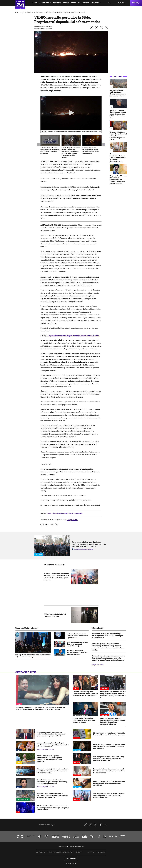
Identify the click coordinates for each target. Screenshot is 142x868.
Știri (23, 12)
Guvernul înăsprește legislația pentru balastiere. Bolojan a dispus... (78, 652)
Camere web (91, 852)
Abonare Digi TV (41, 852)
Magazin (85, 3)
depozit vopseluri (63, 513)
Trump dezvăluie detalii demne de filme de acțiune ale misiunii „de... (33, 656)
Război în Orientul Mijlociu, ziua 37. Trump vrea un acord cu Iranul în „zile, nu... (118, 93)
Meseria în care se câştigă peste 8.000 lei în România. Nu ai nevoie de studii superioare (109, 734)
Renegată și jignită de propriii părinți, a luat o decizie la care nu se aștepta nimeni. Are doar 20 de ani (109, 746)
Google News (72, 520)
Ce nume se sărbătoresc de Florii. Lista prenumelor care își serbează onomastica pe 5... (118, 158)
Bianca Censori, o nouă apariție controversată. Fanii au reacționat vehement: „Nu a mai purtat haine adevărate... (49, 758)
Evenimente (40, 12)
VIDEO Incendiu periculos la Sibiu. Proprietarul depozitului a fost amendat (65, 12)
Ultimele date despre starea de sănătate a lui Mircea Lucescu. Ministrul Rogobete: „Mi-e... (118, 136)
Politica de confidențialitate (76, 846)
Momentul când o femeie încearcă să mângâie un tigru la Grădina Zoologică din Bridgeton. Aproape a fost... (52, 795)
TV (79, 3)
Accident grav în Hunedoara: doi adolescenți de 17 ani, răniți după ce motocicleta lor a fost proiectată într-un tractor (108, 647)
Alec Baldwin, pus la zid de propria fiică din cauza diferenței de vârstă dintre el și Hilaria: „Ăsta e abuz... (109, 795)
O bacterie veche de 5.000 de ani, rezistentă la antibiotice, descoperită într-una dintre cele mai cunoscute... (52, 771)
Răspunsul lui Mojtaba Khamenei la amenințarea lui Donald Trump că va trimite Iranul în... (118, 180)
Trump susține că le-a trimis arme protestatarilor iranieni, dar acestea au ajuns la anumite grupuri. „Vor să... (51, 734)
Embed (44, 132)
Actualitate (46, 3)
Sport (74, 3)
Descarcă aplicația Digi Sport (83, 549)
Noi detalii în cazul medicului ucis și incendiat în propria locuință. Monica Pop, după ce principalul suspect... (52, 782)
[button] (71, 113)
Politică (36, 3)
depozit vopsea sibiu (76, 513)
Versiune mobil (71, 859)
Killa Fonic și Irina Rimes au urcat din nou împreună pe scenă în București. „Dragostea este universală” (53, 808)
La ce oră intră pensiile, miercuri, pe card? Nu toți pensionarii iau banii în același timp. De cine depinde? (109, 771)
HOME (17, 12)
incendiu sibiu (51, 513)
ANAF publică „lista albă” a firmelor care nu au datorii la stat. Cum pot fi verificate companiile (50, 150)
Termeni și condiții (63, 846)
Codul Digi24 (79, 852)
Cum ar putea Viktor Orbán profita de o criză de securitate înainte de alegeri (84, 720)
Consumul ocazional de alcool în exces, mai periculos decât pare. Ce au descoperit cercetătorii (109, 783)
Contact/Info (102, 852)
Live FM (121, 3)
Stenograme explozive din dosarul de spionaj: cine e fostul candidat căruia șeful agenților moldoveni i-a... (113, 694)
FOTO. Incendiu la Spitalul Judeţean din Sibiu (55, 615)
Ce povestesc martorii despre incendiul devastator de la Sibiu (73, 336)
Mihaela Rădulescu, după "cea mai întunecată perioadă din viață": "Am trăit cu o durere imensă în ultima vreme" (41, 708)
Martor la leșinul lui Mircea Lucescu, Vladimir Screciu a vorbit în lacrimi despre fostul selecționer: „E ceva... (113, 721)
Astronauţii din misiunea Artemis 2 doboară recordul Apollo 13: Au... (77, 636)
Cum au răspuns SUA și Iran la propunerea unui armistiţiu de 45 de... (78, 644)
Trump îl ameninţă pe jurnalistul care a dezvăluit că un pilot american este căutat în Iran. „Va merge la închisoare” (108, 658)
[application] (71, 113)
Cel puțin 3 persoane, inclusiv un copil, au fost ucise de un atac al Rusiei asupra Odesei (91, 150)
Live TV (135, 3)
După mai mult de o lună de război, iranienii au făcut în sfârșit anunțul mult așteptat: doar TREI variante (89, 544)
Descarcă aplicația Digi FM (45, 749)
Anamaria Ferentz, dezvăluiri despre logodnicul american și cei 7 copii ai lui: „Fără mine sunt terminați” (53, 745)
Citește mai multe (97, 665)
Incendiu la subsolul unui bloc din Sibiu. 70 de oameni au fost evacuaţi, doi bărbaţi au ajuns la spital (56, 577)
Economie (57, 3)
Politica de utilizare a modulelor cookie (60, 852)
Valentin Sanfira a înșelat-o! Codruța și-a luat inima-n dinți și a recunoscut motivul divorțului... (86, 694)
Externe (66, 3)
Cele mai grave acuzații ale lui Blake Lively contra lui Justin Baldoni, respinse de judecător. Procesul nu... (109, 758)
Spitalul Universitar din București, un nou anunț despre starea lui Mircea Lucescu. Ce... (118, 114)
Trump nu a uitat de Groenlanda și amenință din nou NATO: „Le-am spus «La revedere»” (107, 636)
